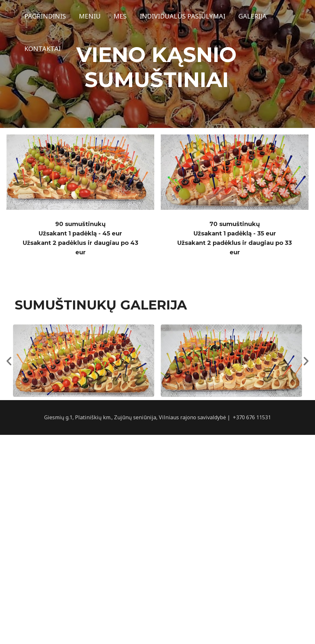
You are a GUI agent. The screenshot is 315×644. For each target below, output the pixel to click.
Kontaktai (43, 49)
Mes (120, 16)
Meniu (90, 16)
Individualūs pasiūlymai (183, 16)
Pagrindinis (45, 16)
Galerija (252, 16)
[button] (9, 361)
